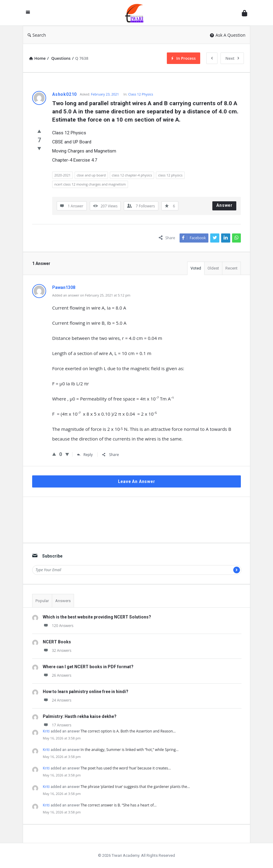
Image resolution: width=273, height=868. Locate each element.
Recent (231, 268)
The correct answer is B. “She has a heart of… (119, 805)
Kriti (46, 731)
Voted (196, 268)
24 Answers (57, 700)
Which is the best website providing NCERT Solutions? (97, 617)
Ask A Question (228, 35)
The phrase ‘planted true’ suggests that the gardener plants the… (135, 787)
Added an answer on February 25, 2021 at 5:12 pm (91, 295)
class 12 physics (170, 175)
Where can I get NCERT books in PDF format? (88, 667)
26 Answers (57, 675)
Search (37, 35)
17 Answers (57, 725)
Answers (63, 601)
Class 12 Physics (141, 94)
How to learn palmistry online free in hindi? (86, 692)
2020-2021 (62, 175)
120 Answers (58, 626)
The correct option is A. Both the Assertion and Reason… (128, 731)
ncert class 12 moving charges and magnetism (90, 184)
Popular (42, 601)
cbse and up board (91, 175)
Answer (224, 205)
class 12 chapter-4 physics (132, 175)
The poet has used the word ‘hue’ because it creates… (126, 768)
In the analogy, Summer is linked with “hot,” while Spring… (130, 750)
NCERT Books (57, 642)
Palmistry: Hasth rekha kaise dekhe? (80, 716)
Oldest (213, 268)
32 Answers (57, 650)
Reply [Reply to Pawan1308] (85, 455)
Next (232, 58)
